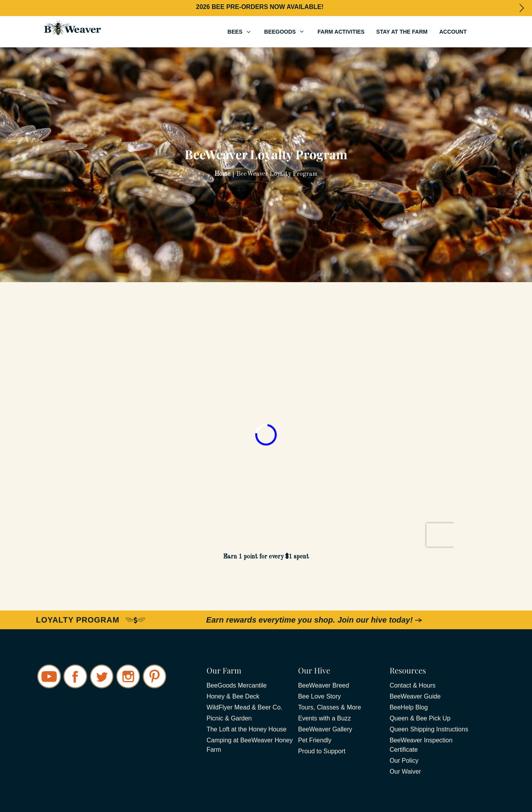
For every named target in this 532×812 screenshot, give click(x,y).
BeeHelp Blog (409, 707)
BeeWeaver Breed (324, 685)
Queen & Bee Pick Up (420, 718)
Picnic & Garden (229, 718)
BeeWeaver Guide (415, 696)
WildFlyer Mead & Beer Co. (244, 707)
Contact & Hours (412, 685)
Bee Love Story (319, 696)
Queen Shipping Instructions (429, 729)
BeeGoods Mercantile (237, 685)
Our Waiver (405, 771)
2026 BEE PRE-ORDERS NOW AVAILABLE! (260, 7)
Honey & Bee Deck (233, 696)
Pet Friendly (315, 740)
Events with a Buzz (324, 718)
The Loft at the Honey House (247, 729)
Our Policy (404, 761)
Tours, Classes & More (330, 707)
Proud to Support (322, 751)
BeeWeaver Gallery (325, 729)
